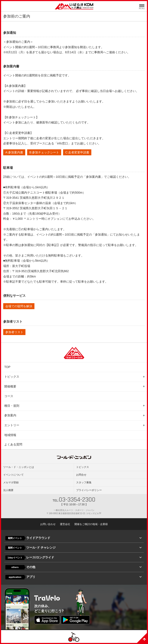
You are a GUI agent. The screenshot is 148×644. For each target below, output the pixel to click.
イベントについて (13, 475)
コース (9, 396)
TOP (7, 367)
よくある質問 (13, 444)
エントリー (12, 425)
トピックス (12, 377)
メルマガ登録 (11, 482)
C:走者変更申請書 (77, 152)
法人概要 (8, 490)
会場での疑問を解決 (19, 306)
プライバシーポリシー (89, 490)
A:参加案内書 (14, 152)
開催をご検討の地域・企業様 (91, 524)
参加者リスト (14, 332)
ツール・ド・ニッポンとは (19, 467)
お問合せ (81, 475)
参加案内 (10, 415)
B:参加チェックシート (44, 152)
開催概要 (10, 386)
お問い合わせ (48, 524)
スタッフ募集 (84, 482)
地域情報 (10, 435)
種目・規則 (12, 406)
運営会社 (65, 524)
